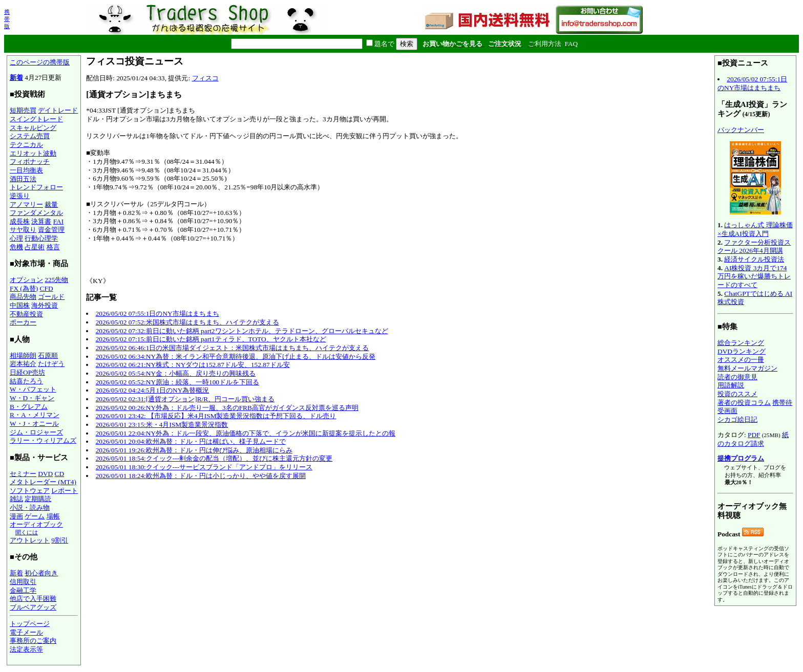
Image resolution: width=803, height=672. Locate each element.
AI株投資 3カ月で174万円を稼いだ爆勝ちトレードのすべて (754, 276)
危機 (16, 247)
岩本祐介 (23, 364)
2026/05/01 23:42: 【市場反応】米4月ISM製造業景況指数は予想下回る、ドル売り (216, 416)
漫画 (16, 516)
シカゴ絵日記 (737, 419)
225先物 (56, 280)
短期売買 (23, 110)
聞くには (27, 532)
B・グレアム (29, 407)
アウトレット (30, 540)
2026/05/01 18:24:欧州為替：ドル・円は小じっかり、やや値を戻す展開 (201, 476)
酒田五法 (23, 179)
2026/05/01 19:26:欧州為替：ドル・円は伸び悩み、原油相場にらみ (194, 450)
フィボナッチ (30, 161)
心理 (16, 238)
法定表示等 (26, 649)
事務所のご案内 (33, 641)
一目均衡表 (26, 170)
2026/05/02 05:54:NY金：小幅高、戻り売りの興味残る (176, 373)
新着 (16, 78)
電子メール (26, 632)
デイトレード (58, 110)
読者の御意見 (737, 377)
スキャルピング (33, 128)
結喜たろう (26, 381)
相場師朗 (23, 355)
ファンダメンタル (36, 213)
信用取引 (23, 582)
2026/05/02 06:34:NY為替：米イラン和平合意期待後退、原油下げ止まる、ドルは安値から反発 (236, 356)
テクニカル (26, 145)
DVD (45, 474)
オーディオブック (36, 524)
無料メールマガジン (747, 368)
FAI (59, 221)
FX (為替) (24, 288)
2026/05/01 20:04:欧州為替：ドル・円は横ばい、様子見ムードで (191, 441)
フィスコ (205, 78)
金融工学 (23, 590)
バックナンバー (741, 130)
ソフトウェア (30, 491)
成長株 (20, 221)
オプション (26, 280)
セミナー (23, 474)
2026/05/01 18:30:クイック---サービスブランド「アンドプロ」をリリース (204, 467)
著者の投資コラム (744, 403)
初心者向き (41, 573)
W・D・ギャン (32, 398)
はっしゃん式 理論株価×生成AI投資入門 (755, 229)
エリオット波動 (33, 153)
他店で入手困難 (33, 599)
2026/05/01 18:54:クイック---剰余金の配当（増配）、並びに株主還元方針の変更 (214, 458)
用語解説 (731, 385)
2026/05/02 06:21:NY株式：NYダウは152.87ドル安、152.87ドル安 (193, 365)
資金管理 (51, 230)
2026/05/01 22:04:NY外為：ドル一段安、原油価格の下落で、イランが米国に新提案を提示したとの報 (246, 433)
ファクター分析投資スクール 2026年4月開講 (754, 247)
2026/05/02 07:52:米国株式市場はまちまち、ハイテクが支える (187, 322)
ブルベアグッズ (33, 607)
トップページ (30, 624)
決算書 (41, 221)
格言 (53, 247)
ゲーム (35, 516)
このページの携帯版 (40, 62)
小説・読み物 (30, 507)
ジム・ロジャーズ (36, 432)
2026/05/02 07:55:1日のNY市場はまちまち (157, 313)
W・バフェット (33, 389)
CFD (47, 288)
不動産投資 (26, 314)
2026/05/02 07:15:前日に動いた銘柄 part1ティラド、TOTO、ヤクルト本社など (211, 339)
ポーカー (23, 322)
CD (60, 474)
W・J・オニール (34, 424)
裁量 (51, 204)
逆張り (20, 196)
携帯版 (7, 19)
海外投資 (45, 305)
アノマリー (26, 204)
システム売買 (30, 136)
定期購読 (38, 499)
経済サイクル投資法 (754, 259)
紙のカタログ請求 (753, 439)
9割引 (60, 540)
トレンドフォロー (36, 187)
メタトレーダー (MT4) (43, 482)
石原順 (48, 355)
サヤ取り (23, 230)
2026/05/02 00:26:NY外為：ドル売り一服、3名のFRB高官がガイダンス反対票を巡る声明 (227, 408)
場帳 (53, 516)
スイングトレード (36, 119)
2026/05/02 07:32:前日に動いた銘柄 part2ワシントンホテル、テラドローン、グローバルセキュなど (242, 331)
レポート (65, 491)
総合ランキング (741, 343)
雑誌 (16, 499)
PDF (754, 435)
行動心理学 (41, 238)
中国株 (20, 305)
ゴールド (51, 297)
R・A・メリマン (35, 415)
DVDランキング (742, 351)
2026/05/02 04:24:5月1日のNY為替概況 (153, 390)
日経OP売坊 (27, 372)
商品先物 (23, 297)
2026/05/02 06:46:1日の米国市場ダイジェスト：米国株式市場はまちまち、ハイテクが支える (233, 348)
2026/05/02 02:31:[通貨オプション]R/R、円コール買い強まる (185, 399)
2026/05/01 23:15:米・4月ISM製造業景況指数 (162, 425)
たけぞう (51, 364)
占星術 (35, 247)
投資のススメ (737, 394)
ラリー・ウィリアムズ (43, 440)
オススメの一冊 (741, 360)
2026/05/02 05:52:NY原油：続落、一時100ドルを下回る (177, 382)
